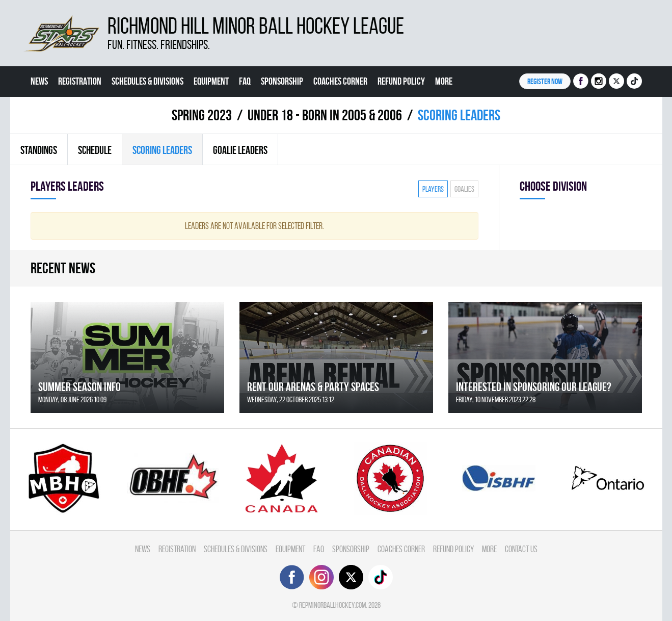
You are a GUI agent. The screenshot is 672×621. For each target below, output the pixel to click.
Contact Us (49, 112)
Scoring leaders (162, 150)
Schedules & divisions (147, 81)
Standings (39, 150)
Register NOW (545, 81)
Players (433, 189)
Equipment (211, 81)
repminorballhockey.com (332, 605)
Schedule (95, 150)
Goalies (464, 189)
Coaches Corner (340, 81)
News (39, 81)
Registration (80, 81)
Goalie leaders (240, 150)
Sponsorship (282, 81)
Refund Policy (401, 81)
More (444, 81)
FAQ (245, 81)
